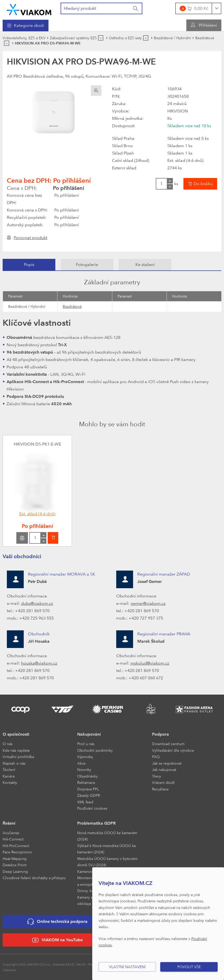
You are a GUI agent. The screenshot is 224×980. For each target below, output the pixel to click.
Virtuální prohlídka (18, 757)
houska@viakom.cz (39, 663)
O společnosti (16, 734)
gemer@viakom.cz (148, 603)
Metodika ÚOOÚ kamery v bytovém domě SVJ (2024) (107, 862)
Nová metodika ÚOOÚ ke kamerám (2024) (107, 836)
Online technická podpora (57, 922)
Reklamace (86, 782)
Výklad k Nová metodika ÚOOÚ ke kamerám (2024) (107, 849)
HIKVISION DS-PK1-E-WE (37, 444)
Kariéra (9, 776)
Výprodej (85, 757)
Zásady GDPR (89, 795)
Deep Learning (15, 871)
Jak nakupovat (164, 769)
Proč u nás (86, 744)
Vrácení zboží (163, 782)
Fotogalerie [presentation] (87, 264)
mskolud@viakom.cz (150, 663)
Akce (81, 763)
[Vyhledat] (136, 8)
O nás (8, 744)
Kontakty (10, 782)
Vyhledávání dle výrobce (173, 750)
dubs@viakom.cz (37, 603)
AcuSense (11, 833)
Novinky (84, 769)
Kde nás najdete (16, 750)
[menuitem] (26, 26)
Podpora (160, 734)
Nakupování (89, 734)
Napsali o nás (14, 763)
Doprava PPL (88, 789)
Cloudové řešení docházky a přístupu (34, 878)
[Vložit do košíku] (200, 184)
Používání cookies (92, 808)
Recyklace (160, 789)
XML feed (85, 802)
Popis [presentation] (29, 264)
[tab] (29, 265)
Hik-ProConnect (16, 846)
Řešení (9, 823)
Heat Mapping (15, 858)
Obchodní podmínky (95, 750)
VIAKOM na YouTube (57, 940)
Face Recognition (17, 852)
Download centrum (168, 744)
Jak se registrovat (167, 763)
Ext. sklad (37, 514)
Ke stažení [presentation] (145, 264)
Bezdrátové (72, 306)
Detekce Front (14, 865)
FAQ (156, 757)
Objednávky (87, 776)
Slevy (157, 776)
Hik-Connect (13, 839)
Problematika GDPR (96, 823)
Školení (9, 769)
